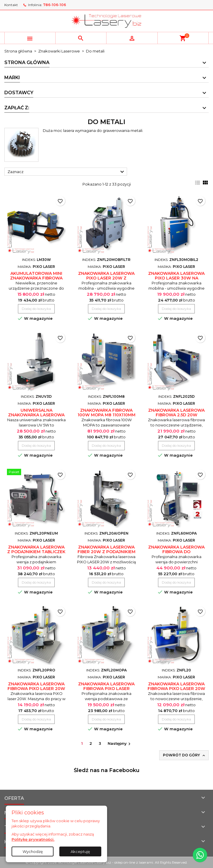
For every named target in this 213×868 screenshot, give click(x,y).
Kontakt (11, 5)
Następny (120, 744)
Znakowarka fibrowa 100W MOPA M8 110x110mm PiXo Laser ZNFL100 (106, 415)
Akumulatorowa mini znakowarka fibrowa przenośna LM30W (36, 278)
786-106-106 (55, 5)
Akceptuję (80, 851)
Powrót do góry (184, 755)
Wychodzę (33, 851)
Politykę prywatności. (33, 839)
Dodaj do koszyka (36, 309)
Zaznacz (67, 172)
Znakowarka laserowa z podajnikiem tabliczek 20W (36, 552)
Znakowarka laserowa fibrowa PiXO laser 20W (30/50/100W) (176, 689)
